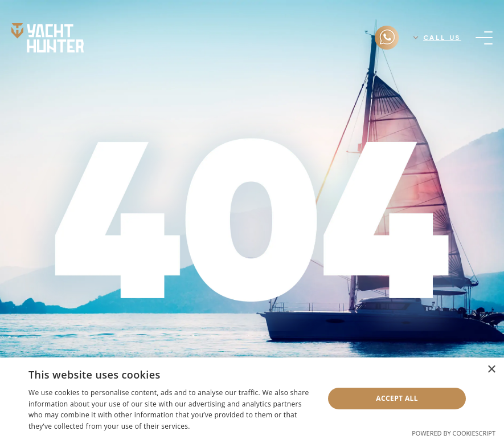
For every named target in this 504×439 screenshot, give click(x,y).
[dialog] (252, 398)
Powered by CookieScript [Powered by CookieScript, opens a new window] (454, 433)
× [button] (491, 370)
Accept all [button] (397, 398)
